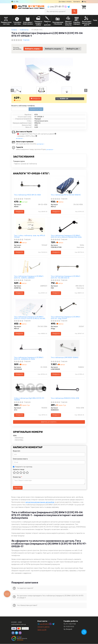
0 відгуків (26, 40)
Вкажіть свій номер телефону (23, 106)
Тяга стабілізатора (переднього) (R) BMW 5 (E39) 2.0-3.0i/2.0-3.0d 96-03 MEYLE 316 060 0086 (30, 318)
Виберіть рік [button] (73, 49)
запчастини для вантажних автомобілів (40, 502)
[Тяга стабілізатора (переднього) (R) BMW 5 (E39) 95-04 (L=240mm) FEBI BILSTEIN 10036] (67, 226)
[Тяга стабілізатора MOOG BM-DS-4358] (31, 185)
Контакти (77, 2)
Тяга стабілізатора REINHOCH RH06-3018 (65, 398)
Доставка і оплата (65, 2)
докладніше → (20, 138)
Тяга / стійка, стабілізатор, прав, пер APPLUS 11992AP (30, 236)
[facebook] (13, 633)
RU (17, 2)
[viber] (20, 633)
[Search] (74, 11)
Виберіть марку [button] (33, 49)
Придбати (35, 99)
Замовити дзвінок (44, 627)
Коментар (17, 477)
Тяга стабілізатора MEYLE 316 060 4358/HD (66, 195)
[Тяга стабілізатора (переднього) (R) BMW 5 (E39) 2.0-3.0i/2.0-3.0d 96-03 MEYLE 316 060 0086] (31, 307)
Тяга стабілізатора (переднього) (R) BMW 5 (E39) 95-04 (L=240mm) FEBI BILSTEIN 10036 (66, 236)
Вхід (84, 2)
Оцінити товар (19, 470)
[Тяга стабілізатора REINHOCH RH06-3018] (67, 389)
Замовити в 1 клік (36, 109)
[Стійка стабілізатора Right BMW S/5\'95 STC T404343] (31, 388)
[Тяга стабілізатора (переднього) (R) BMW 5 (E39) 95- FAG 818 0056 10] (67, 267)
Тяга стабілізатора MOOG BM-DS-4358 (27, 195)
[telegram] (17, 633)
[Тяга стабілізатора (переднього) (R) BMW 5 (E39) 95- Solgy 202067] (67, 307)
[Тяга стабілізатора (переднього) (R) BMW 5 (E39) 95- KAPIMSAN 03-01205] (31, 348)
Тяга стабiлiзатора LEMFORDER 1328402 (65, 358)
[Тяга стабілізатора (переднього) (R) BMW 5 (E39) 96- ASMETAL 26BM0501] (31, 267)
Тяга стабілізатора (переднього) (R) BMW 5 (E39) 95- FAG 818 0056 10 (66, 277)
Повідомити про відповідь (23, 467)
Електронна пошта (20, 459)
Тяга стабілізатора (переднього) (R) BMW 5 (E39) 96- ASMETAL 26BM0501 (29, 277)
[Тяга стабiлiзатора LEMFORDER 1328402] (67, 348)
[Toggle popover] (84, 632)
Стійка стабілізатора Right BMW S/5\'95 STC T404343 (29, 399)
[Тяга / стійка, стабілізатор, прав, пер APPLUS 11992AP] (31, 226)
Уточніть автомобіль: (17, 48)
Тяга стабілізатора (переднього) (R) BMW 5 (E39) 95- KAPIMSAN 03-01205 (29, 358)
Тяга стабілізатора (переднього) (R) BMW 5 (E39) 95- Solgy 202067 (66, 318)
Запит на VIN (42, 630)
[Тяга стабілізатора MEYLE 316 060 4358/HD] (67, 185)
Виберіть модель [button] (54, 49)
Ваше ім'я (17, 451)
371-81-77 (56, 7)
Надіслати (18, 488)
